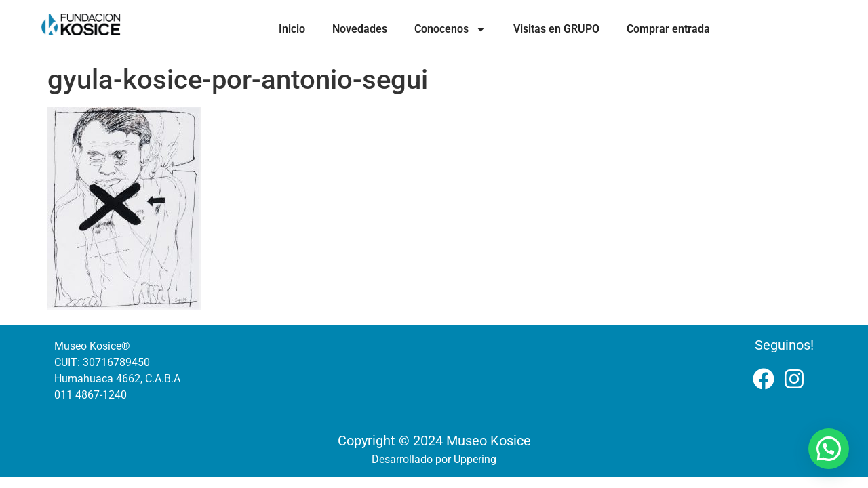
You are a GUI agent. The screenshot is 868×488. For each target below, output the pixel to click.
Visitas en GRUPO (556, 29)
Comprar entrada (668, 29)
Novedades (360, 29)
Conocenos (450, 29)
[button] (829, 449)
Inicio (292, 29)
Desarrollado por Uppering (434, 459)
